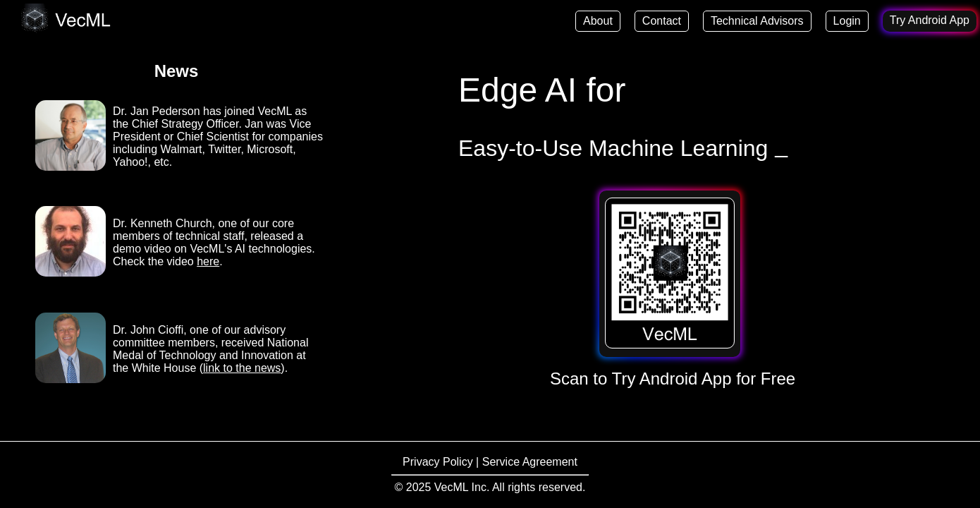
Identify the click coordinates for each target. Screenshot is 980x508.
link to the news (242, 368)
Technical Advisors (757, 21)
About (598, 21)
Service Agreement (530, 462)
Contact (662, 21)
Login (847, 21)
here (208, 261)
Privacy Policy (439, 462)
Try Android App (930, 20)
